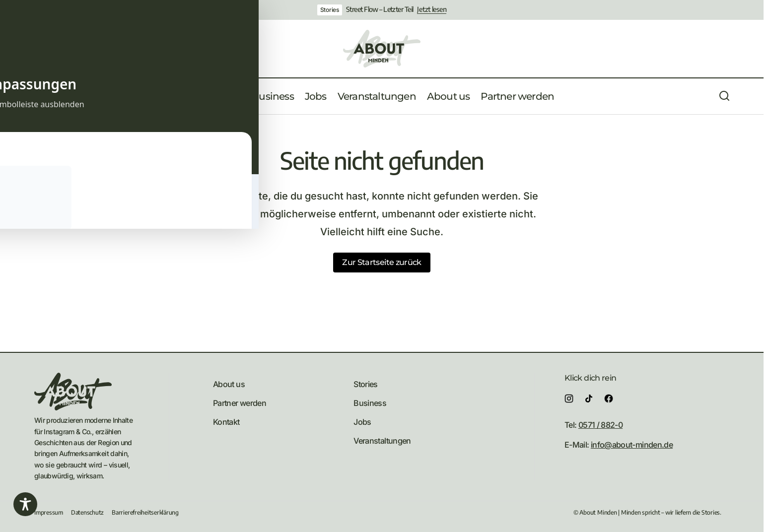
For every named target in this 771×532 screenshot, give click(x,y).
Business (370, 403)
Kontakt (226, 422)
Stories (330, 10)
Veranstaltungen (382, 441)
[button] (39, 96)
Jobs (362, 422)
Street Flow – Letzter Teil (380, 9)
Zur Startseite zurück (382, 262)
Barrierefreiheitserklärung (145, 512)
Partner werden (240, 403)
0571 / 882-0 (600, 425)
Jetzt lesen (432, 9)
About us (229, 384)
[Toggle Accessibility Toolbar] (25, 504)
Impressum (49, 512)
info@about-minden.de (632, 445)
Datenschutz (87, 512)
